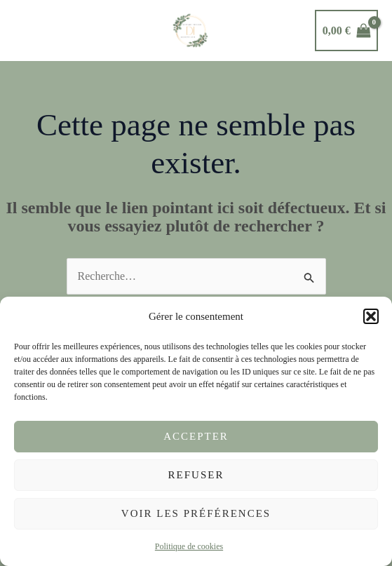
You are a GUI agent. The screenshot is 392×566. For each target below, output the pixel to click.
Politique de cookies (189, 546)
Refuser (196, 475)
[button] (371, 316)
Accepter (196, 436)
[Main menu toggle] (29, 30)
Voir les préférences (196, 513)
